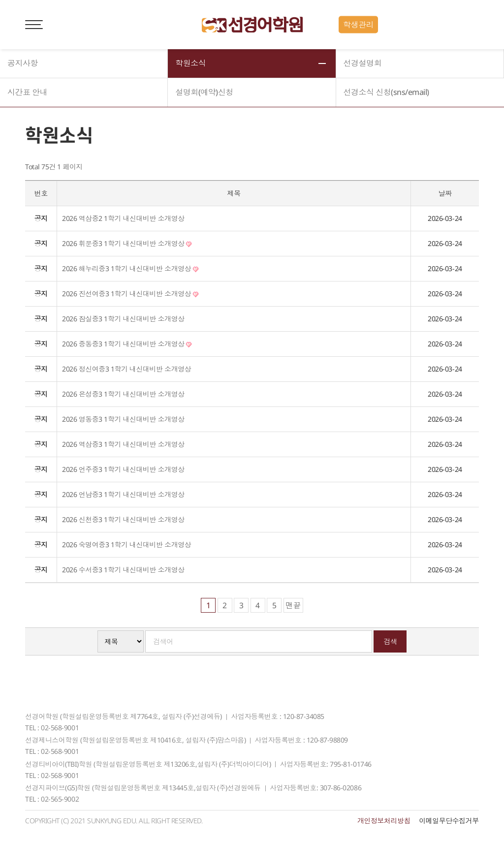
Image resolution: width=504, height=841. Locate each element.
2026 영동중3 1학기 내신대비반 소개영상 (123, 419)
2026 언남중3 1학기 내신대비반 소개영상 (123, 494)
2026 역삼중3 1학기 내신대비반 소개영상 (123, 444)
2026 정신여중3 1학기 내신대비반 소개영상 (126, 369)
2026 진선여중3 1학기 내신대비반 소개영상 (130, 294)
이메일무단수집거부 (449, 821)
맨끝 (293, 605)
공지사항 (23, 63)
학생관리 (358, 25)
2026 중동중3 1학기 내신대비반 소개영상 (127, 344)
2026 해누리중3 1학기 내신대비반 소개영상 (130, 268)
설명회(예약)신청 (204, 93)
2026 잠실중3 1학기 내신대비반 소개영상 (123, 319)
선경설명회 (363, 63)
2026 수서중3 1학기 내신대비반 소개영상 (123, 570)
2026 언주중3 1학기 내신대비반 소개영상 (123, 469)
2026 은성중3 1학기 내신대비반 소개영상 (123, 394)
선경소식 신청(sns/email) (386, 93)
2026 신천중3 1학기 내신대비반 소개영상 (123, 519)
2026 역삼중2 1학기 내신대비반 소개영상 (123, 218)
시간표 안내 (27, 93)
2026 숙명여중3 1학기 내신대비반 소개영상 (126, 545)
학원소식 (190, 63)
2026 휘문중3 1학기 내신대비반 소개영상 (127, 243)
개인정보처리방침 (384, 821)
